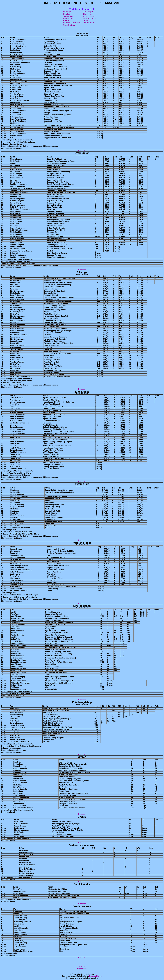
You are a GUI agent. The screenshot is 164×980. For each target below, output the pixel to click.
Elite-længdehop (90, 18)
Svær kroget (88, 12)
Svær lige (67, 12)
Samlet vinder (89, 23)
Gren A (66, 21)
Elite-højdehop (69, 18)
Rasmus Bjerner (96, 976)
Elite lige (67, 14)
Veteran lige (68, 16)
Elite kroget (88, 14)
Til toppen (82, 150)
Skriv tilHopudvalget (82, 968)
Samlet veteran (69, 25)
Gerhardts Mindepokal (72, 23)
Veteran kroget (89, 16)
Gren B (86, 21)
